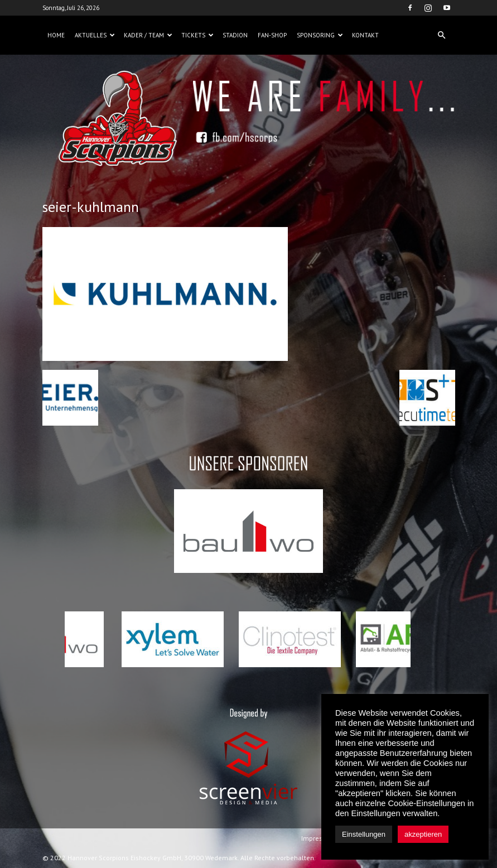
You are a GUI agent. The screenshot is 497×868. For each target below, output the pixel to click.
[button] (442, 35)
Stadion (235, 35)
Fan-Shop (272, 35)
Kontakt (365, 35)
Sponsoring (320, 35)
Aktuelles (95, 35)
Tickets (197, 35)
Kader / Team (148, 35)
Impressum (319, 838)
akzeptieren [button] (423, 834)
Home (56, 35)
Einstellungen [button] (364, 834)
